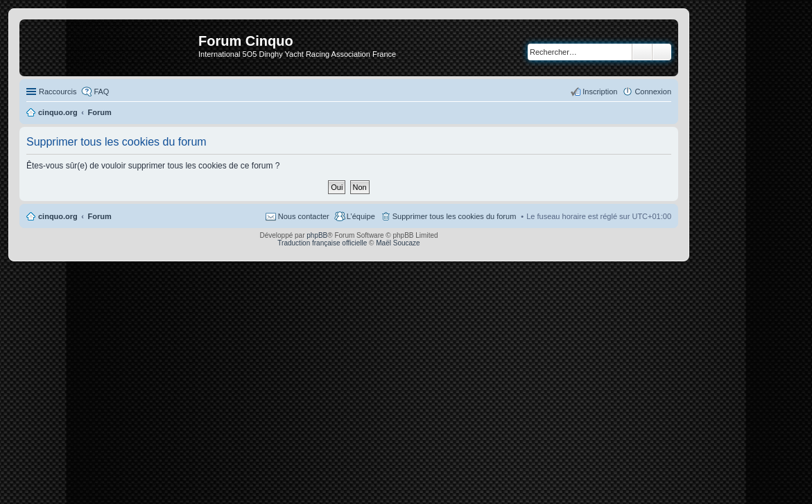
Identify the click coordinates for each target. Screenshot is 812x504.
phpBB (317, 235)
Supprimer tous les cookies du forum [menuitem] (455, 216)
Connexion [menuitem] (653, 92)
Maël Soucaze (398, 243)
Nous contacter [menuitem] (304, 216)
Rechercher (642, 52)
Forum (100, 216)
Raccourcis (58, 92)
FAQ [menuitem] (101, 92)
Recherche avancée (662, 52)
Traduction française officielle (322, 243)
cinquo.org (58, 216)
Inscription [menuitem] (600, 92)
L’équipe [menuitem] (361, 216)
